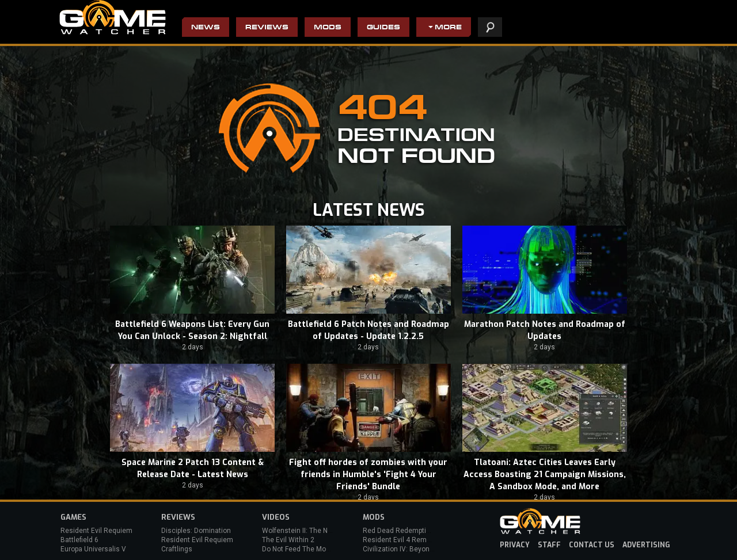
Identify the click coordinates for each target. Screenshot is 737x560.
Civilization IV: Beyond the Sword (415, 549)
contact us (592, 545)
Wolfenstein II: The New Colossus (316, 531)
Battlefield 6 (79, 540)
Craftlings (177, 549)
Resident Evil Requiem (96, 531)
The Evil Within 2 (288, 540)
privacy (515, 545)
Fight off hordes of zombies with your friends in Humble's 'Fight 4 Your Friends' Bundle (368, 475)
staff (549, 545)
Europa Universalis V (93, 549)
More (448, 28)
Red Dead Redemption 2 (401, 531)
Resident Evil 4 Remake (400, 540)
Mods (328, 28)
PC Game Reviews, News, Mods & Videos (113, 17)
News (206, 28)
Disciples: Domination (196, 531)
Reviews (267, 28)
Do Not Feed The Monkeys (303, 549)
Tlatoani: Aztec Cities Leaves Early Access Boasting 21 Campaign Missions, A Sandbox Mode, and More (545, 475)
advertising (646, 545)
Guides (383, 28)
